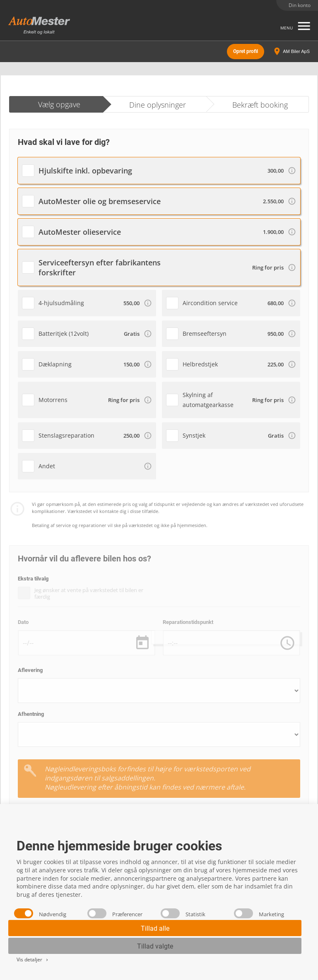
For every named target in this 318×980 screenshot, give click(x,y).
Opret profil (246, 51)
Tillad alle (155, 928)
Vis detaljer (33, 960)
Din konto (300, 5)
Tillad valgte (155, 946)
